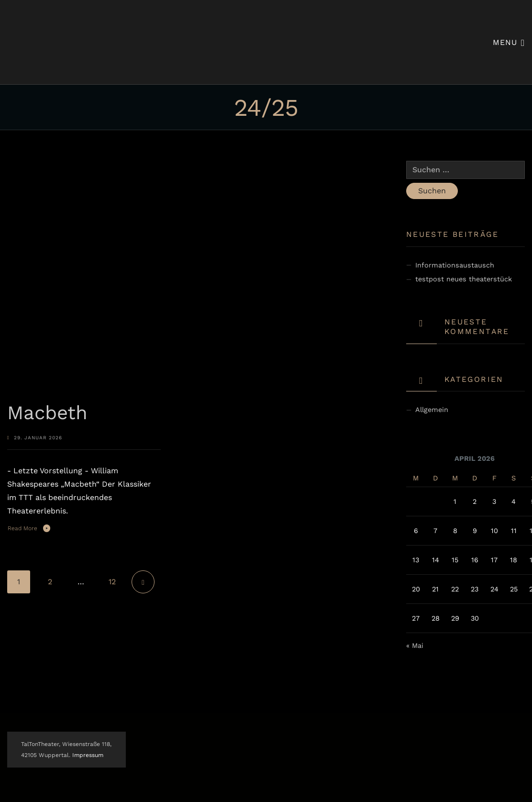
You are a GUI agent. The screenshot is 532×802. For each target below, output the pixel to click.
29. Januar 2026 (38, 438)
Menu (509, 42)
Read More (22, 528)
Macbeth (47, 413)
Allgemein (432, 410)
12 (112, 582)
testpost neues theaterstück (464, 279)
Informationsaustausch (455, 265)
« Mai (415, 646)
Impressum (88, 755)
